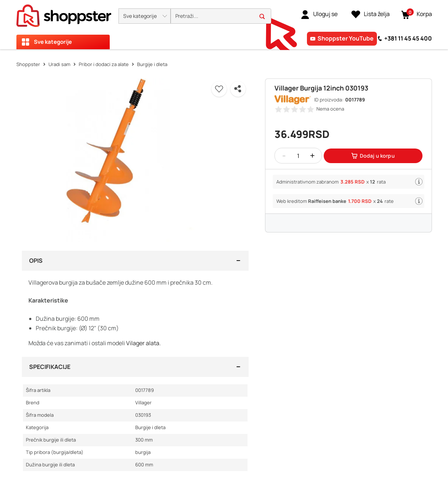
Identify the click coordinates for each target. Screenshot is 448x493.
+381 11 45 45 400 (408, 38)
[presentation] (224, 25)
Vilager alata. (143, 343)
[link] (319, 14)
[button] (145, 16)
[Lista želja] (371, 14)
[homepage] (64, 14)
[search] (221, 16)
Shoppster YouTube (346, 38)
